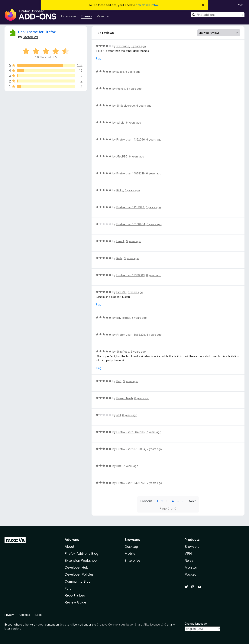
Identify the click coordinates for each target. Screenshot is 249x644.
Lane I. (120, 241)
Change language (196, 624)
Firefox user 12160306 (131, 275)
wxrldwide (123, 46)
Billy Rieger (123, 318)
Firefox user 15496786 (131, 483)
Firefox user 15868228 (131, 335)
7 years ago (154, 432)
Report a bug (75, 595)
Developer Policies (79, 574)
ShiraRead (123, 352)
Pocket (190, 574)
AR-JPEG (122, 156)
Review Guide (75, 602)
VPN (188, 553)
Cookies (25, 615)
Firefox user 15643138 (131, 432)
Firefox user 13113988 (130, 207)
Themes (86, 16)
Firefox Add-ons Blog (81, 553)
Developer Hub (76, 567)
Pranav (121, 89)
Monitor (191, 567)
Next (192, 501)
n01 (119, 415)
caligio (120, 123)
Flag (99, 58)
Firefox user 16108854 (131, 224)
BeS (119, 381)
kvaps (120, 72)
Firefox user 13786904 (131, 449)
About (70, 547)
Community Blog (78, 581)
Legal (39, 615)
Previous (146, 501)
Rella (119, 258)
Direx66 (121, 292)
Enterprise (132, 560)
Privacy (9, 615)
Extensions (69, 16)
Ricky (120, 190)
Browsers (192, 547)
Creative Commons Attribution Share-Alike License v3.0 (131, 625)
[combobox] (218, 15)
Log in (241, 4)
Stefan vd (30, 37)
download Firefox (147, 5)
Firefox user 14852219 (131, 173)
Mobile (130, 553)
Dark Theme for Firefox (37, 32)
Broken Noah (125, 398)
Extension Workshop (81, 560)
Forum (70, 588)
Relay (189, 560)
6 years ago (138, 46)
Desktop (131, 547)
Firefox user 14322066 (131, 139)
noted (40, 625)
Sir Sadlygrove (126, 106)
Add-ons (72, 540)
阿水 (119, 466)
